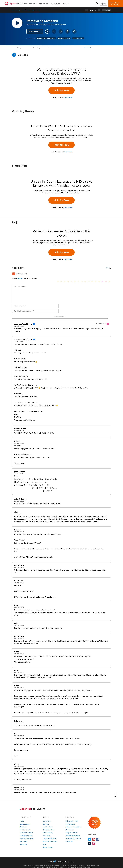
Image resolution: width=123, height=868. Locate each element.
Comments (88, 48)
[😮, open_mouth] (99, 274)
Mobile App (24, 841)
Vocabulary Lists (25, 827)
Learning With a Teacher (73, 836)
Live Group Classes (26, 833)
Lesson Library (16, 10)
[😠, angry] (75, 274)
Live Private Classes (27, 830)
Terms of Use (95, 862)
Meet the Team (47, 824)
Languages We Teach (50, 836)
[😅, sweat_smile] (82, 274)
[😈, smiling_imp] (102, 274)
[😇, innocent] (92, 274)
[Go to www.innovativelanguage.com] (61, 858)
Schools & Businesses (50, 839)
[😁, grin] (65, 274)
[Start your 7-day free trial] (94, 820)
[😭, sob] (89, 274)
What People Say (48, 827)
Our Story (46, 821)
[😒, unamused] (68, 274)
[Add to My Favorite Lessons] (54, 32)
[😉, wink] (85, 274)
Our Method (47, 818)
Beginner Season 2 (78, 38)
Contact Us (69, 839)
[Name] (35, 303)
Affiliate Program (48, 844)
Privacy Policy (85, 862)
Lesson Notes (53, 48)
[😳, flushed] (61, 274)
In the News (47, 833)
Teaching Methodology (73, 833)
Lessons (32, 4)
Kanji (70, 48)
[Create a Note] (61, 32)
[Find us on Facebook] (98, 836)
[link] (99, 10)
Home (22, 818)
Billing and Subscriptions (73, 824)
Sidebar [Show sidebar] (108, 10)
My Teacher (56, 4)
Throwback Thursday (64, 38)
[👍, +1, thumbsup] (109, 274)
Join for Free (62, 90)
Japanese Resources (27, 836)
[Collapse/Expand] (61, 268)
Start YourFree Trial (116, 4)
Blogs (45, 841)
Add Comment (23, 313)
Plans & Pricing (48, 830)
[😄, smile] (58, 274)
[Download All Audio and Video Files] (74, 32)
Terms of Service (82, 864)
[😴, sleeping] (96, 274)
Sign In (103, 4)
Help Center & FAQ (72, 818)
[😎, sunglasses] (71, 274)
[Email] (35, 308)
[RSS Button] (14, 274)
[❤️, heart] (106, 274)
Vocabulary (43, 4)
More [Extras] (65, 4)
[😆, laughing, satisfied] (78, 274)
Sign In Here (68, 98)
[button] (96, 4)
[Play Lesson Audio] (17, 23)
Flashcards (24, 824)
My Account (69, 827)
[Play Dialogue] (14, 55)
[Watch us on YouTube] (94, 836)
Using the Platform (71, 830)
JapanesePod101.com (74, 862)
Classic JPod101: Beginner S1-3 (31, 10)
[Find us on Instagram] (94, 840)
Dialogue (20, 48)
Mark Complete (35, 31)
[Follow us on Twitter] (90, 836)
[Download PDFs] (68, 32)
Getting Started (70, 821)
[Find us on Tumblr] (90, 840)
